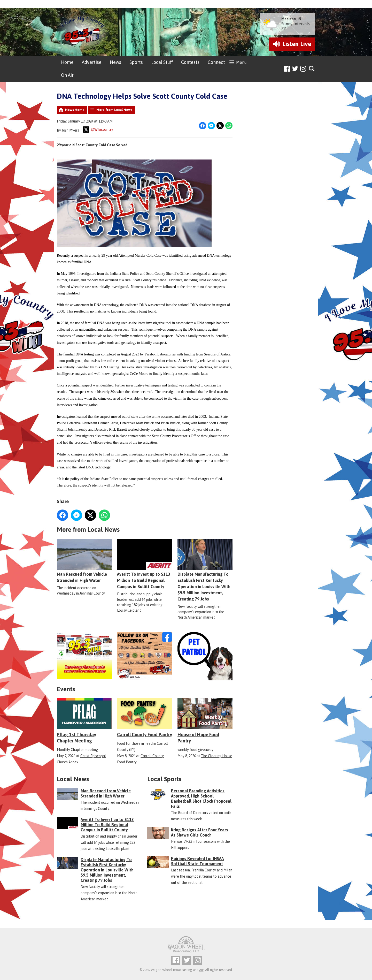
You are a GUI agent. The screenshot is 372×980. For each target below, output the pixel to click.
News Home (75, 110)
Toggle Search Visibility (312, 69)
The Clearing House (217, 756)
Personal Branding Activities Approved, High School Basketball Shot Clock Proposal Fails (201, 799)
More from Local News (114, 110)
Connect (216, 62)
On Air (67, 75)
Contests (190, 62)
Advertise (92, 62)
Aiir (201, 970)
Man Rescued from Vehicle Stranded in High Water (84, 561)
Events (66, 689)
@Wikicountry (98, 130)
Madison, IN (291, 19)
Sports (136, 62)
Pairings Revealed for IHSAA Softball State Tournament (197, 861)
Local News (73, 779)
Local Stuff (162, 62)
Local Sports (164, 779)
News (115, 62)
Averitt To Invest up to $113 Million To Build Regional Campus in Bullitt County (145, 564)
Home (67, 62)
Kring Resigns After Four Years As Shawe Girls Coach (200, 832)
